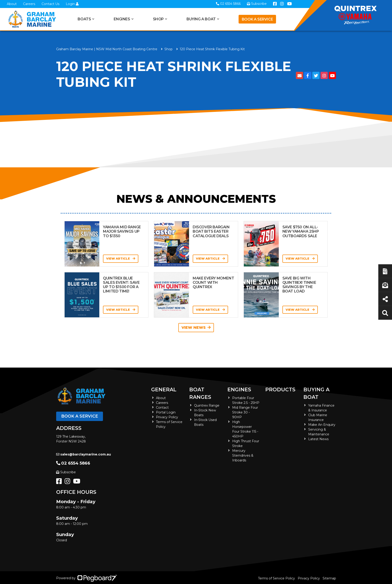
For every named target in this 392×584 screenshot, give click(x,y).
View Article (121, 258)
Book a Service (257, 19)
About (12, 4)
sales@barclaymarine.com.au (84, 454)
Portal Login (166, 412)
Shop (158, 19)
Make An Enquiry (322, 425)
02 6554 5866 (73, 463)
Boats (84, 19)
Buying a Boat (201, 19)
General (164, 390)
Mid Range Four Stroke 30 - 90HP (245, 412)
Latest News (318, 439)
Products (280, 390)
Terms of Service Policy (276, 578)
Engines (122, 19)
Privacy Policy (167, 417)
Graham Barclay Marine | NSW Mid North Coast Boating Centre (107, 49)
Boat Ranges (200, 393)
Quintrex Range (207, 405)
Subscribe (66, 472)
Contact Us (50, 4)
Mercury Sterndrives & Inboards (243, 455)
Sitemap (329, 578)
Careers (29, 4)
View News (196, 328)
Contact (162, 408)
